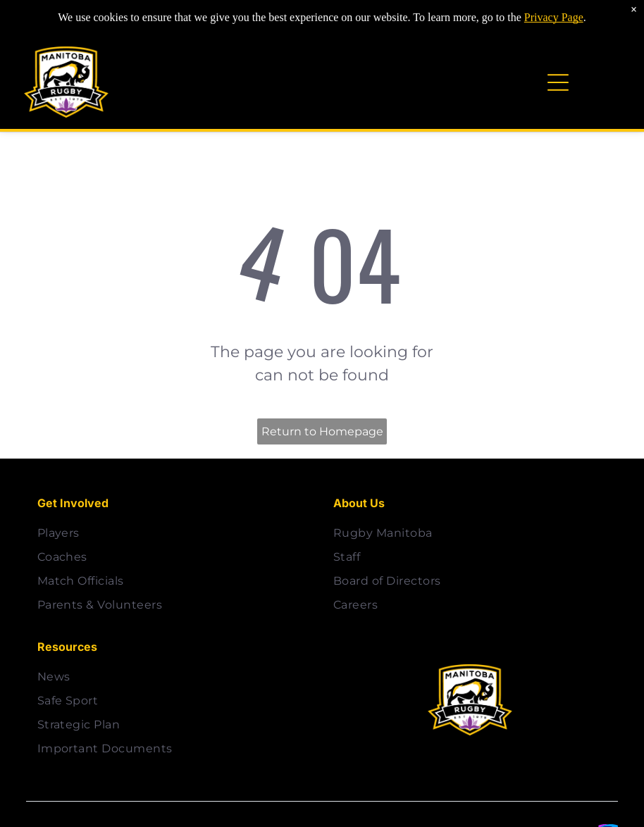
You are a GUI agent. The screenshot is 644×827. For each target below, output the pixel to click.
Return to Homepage (322, 431)
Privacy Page (554, 9)
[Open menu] (558, 82)
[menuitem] (174, 533)
